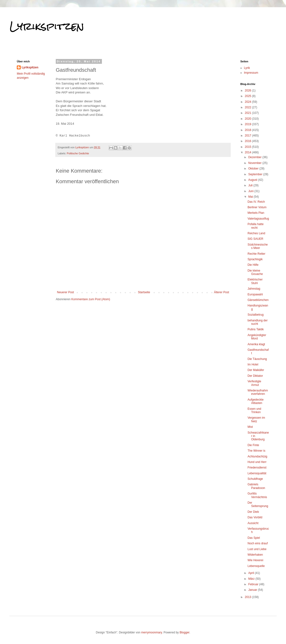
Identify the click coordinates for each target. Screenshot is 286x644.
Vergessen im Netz (256, 419)
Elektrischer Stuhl (255, 281)
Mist (250, 427)
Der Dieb (253, 512)
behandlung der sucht (258, 322)
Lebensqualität (257, 473)
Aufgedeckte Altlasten (256, 401)
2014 (249, 152)
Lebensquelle (256, 566)
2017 (249, 136)
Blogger (184, 632)
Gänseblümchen (258, 300)
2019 (249, 124)
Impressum (251, 73)
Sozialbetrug (256, 315)
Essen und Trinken (254, 410)
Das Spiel (254, 538)
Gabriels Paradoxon (256, 486)
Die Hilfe (253, 265)
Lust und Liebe (257, 549)
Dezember (255, 157)
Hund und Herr (257, 462)
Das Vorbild (255, 517)
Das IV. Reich (256, 202)
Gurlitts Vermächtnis (257, 495)
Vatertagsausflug (258, 219)
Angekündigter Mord (257, 337)
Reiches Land (256, 233)
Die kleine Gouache (255, 272)
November (255, 163)
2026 (249, 91)
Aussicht (253, 523)
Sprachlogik (255, 259)
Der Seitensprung (258, 504)
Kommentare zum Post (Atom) (91, 299)
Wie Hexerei (255, 560)
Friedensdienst (257, 468)
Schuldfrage (255, 479)
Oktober (254, 169)
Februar (254, 584)
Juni (251, 191)
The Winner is (256, 451)
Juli (251, 185)
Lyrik (247, 68)
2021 (249, 113)
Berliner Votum (257, 207)
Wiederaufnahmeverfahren (258, 392)
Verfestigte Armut (254, 383)
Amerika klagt (256, 344)
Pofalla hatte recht (256, 226)
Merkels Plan (256, 213)
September (256, 174)
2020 (249, 119)
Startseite (144, 292)
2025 (249, 96)
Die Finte (253, 445)
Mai (251, 197)
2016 (249, 141)
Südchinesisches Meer (258, 246)
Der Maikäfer (256, 370)
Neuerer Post (65, 292)
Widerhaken (255, 555)
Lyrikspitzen (47, 26)
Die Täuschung (257, 359)
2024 (249, 102)
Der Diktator (255, 376)
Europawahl (255, 294)
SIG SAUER (255, 239)
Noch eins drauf (258, 543)
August (253, 180)
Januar (253, 590)
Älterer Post (221, 292)
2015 (249, 147)
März (252, 579)
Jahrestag (254, 289)
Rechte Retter (256, 254)
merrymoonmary (151, 632)
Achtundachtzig (257, 456)
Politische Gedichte (78, 153)
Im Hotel (253, 364)
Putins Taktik (256, 329)
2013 (249, 597)
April (252, 573)
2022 (249, 107)
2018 (249, 130)
